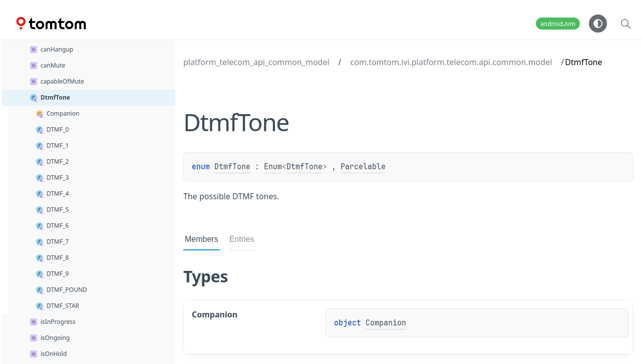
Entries (242, 239)
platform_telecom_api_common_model (256, 62)
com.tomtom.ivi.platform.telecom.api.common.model (451, 62)
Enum (273, 167)
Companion (386, 323)
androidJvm (558, 24)
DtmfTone (232, 167)
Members (202, 239)
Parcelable (363, 167)
